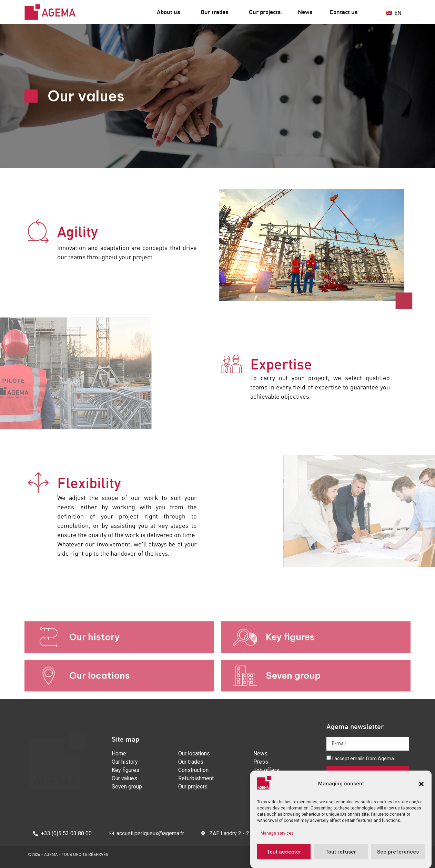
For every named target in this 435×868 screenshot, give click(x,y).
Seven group (293, 697)
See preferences (398, 852)
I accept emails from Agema (363, 759)
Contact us (343, 12)
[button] (421, 784)
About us (170, 12)
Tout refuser (341, 852)
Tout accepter (284, 852)
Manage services (277, 833)
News (305, 12)
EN (393, 13)
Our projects (265, 12)
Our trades (216, 12)
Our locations (100, 697)
